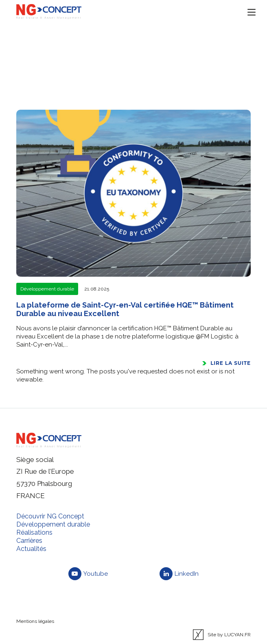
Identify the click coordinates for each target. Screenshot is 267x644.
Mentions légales (35, 621)
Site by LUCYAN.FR (222, 635)
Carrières (29, 541)
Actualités (31, 549)
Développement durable (53, 524)
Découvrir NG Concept (50, 516)
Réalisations (34, 532)
